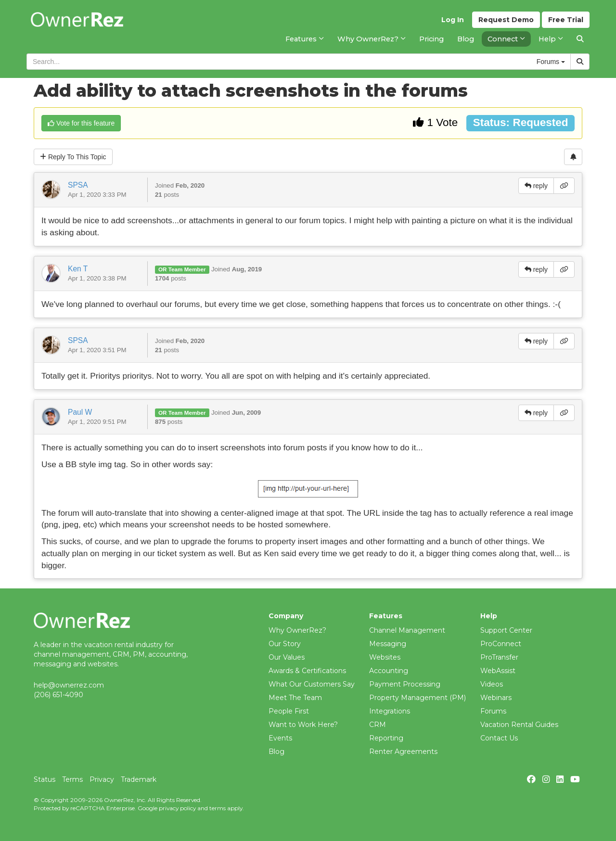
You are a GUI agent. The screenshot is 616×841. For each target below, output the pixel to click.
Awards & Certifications (307, 671)
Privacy (102, 779)
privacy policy (177, 808)
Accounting (389, 671)
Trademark (139, 779)
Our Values (287, 657)
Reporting (386, 738)
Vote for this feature (81, 123)
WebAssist (498, 671)
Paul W (80, 412)
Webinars (496, 698)
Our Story (285, 644)
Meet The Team (295, 698)
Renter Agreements (403, 752)
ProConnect (501, 644)
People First (289, 711)
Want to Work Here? (303, 725)
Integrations (390, 711)
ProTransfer (499, 657)
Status (45, 779)
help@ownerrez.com (69, 685)
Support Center (506, 630)
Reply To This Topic (73, 157)
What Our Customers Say (312, 684)
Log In (453, 20)
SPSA (78, 185)
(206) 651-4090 (58, 695)
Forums (493, 711)
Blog (276, 752)
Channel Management (407, 630)
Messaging (388, 644)
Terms (72, 779)
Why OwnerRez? (297, 630)
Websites (385, 657)
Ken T (78, 269)
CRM (378, 725)
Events (280, 738)
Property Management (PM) (417, 698)
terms (218, 808)
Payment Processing (405, 684)
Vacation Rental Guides (519, 725)
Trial (566, 20)
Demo (506, 20)
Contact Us (499, 738)
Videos (492, 684)
